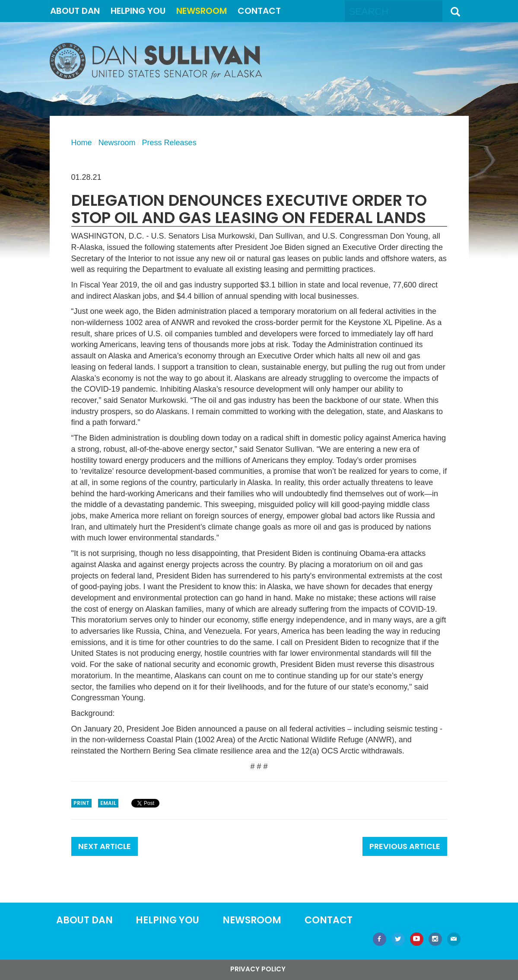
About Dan (75, 11)
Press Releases (169, 143)
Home (82, 143)
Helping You (138, 11)
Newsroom (202, 11)
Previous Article (405, 846)
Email (108, 803)
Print (81, 803)
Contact (259, 11)
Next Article (105, 846)
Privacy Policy (258, 969)
